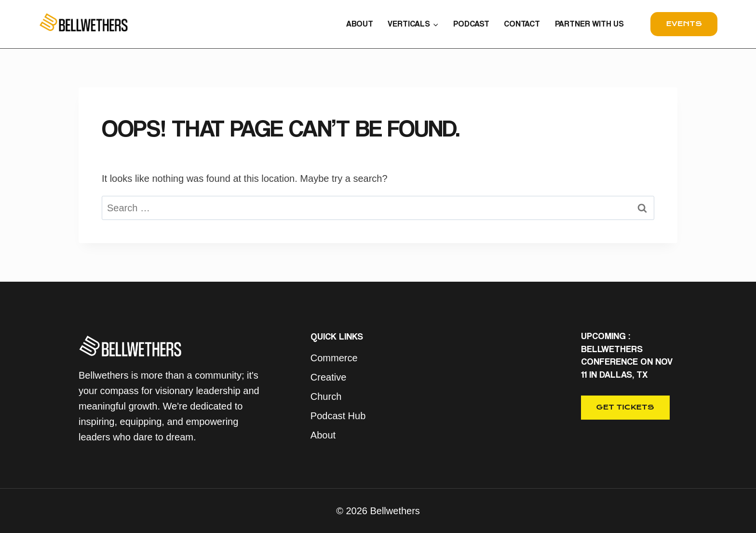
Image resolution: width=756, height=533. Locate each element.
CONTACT (522, 24)
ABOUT (360, 24)
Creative (328, 377)
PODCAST (471, 24)
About (323, 435)
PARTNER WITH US (589, 24)
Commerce (334, 358)
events (684, 24)
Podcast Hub (338, 416)
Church (326, 396)
